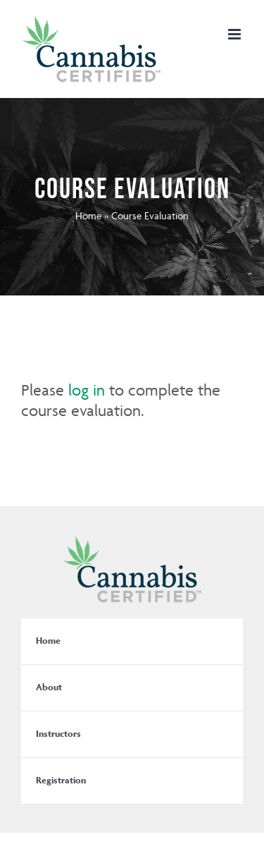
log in (87, 390)
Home (88, 215)
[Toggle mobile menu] (235, 34)
